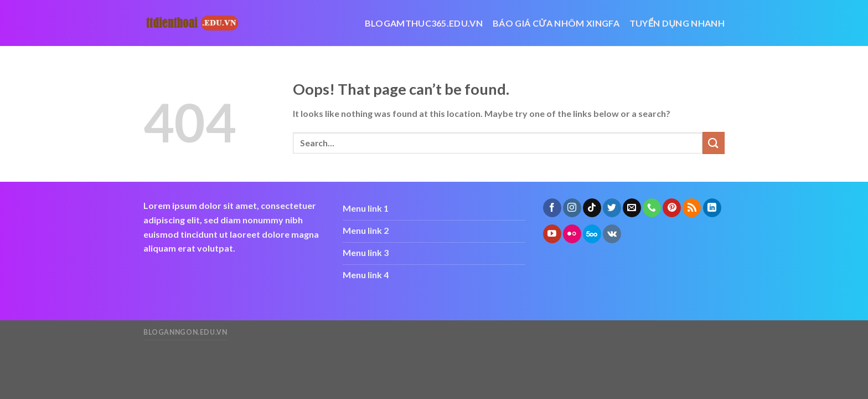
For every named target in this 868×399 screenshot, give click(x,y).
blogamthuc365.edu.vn (424, 23)
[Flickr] (572, 234)
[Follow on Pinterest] (672, 208)
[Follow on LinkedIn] (712, 208)
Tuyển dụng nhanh (677, 23)
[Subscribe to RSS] (692, 208)
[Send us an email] (632, 208)
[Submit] (714, 143)
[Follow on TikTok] (592, 208)
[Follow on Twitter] (612, 208)
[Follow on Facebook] (552, 208)
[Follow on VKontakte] (612, 234)
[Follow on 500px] (592, 234)
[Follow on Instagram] (572, 208)
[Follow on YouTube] (552, 234)
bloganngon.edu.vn (185, 332)
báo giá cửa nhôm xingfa (556, 23)
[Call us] (652, 208)
